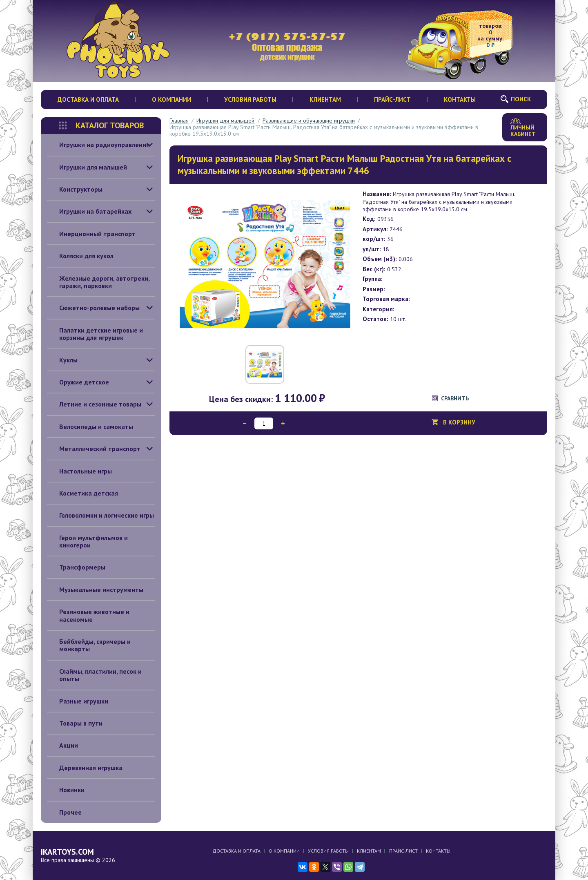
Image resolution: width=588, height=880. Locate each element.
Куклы (62, 360)
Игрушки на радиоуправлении (98, 145)
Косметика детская (82, 493)
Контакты (460, 99)
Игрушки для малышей (87, 167)
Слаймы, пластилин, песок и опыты (94, 675)
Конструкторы (75, 189)
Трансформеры (76, 567)
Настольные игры (79, 471)
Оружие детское (78, 382)
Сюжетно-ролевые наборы (93, 308)
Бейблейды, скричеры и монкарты (89, 645)
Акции (62, 745)
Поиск (521, 99)
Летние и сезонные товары (94, 404)
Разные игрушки (78, 701)
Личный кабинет (523, 128)
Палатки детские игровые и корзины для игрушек (95, 334)
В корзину (459, 425)
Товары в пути (75, 723)
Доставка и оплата (88, 99)
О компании (171, 99)
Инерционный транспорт (91, 234)
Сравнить (455, 398)
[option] (265, 264)
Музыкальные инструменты (95, 590)
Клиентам (325, 99)
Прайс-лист (392, 99)
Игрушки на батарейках (89, 211)
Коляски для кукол (80, 256)
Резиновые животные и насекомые (88, 615)
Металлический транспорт (94, 449)
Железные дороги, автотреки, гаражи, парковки (98, 282)
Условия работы (250, 99)
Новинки (66, 790)
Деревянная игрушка (85, 768)
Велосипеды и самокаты (90, 427)
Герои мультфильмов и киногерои (87, 542)
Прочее (64, 812)
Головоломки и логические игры (100, 515)
